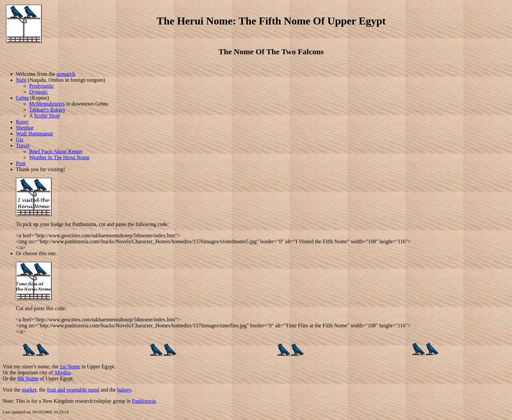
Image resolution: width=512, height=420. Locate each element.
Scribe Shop (47, 116)
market (29, 390)
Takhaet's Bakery (47, 110)
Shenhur (25, 128)
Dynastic (39, 92)
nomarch (66, 74)
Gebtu (22, 98)
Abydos (62, 373)
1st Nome (70, 367)
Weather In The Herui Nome (59, 157)
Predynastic (42, 86)
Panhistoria (144, 401)
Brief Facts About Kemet (56, 151)
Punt (21, 163)
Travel (23, 145)
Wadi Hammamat (34, 134)
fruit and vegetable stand (73, 390)
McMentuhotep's (47, 104)
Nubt (21, 80)
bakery (124, 390)
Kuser (22, 122)
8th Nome (28, 378)
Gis (20, 140)
